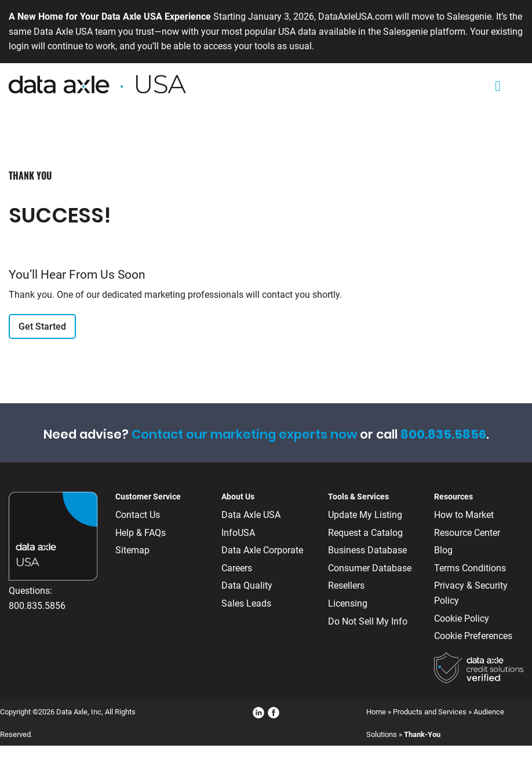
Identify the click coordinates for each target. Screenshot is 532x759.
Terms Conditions (470, 568)
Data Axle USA (251, 515)
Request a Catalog (365, 533)
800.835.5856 (37, 606)
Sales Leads (246, 603)
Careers (237, 568)
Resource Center (467, 533)
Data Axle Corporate (262, 550)
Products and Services (430, 712)
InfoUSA (238, 533)
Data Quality (247, 585)
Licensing (348, 603)
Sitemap (132, 550)
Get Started (42, 326)
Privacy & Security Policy (471, 593)
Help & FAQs (141, 533)
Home (376, 712)
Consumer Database (370, 568)
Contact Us (138, 515)
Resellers (346, 585)
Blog (443, 550)
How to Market (464, 515)
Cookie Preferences (473, 636)
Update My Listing (365, 515)
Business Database (367, 550)
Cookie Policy (462, 618)
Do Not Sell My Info (368, 621)
